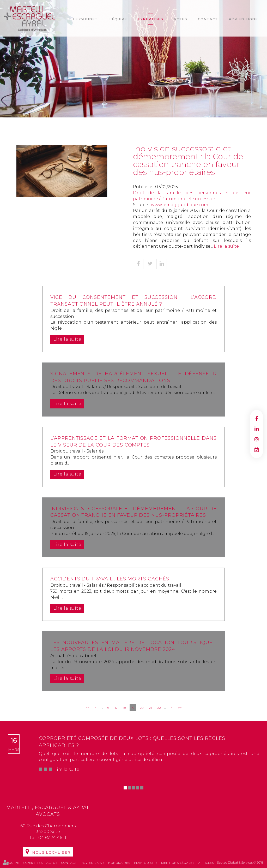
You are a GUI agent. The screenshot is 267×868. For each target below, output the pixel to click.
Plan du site (146, 863)
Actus (180, 19)
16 (108, 708)
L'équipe (118, 19)
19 (133, 708)
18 (125, 708)
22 (159, 708)
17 (116, 708)
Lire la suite (226, 246)
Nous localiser (51, 852)
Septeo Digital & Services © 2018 (240, 862)
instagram (257, 439)
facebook (257, 418)
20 (142, 708)
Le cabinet (85, 19)
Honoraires (119, 863)
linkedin (257, 429)
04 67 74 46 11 (52, 838)
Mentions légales (178, 863)
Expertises (150, 19)
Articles (206, 863)
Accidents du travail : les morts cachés (110, 579)
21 (150, 708)
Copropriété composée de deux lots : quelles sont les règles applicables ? (132, 742)
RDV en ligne (243, 19)
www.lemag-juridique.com (180, 205)
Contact (208, 19)
